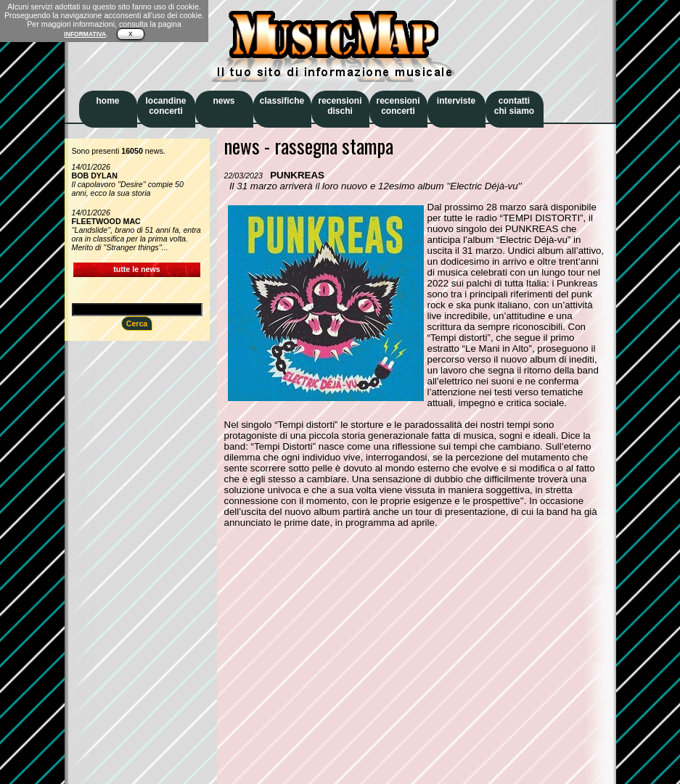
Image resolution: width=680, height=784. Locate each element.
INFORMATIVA (85, 34)
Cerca (137, 323)
